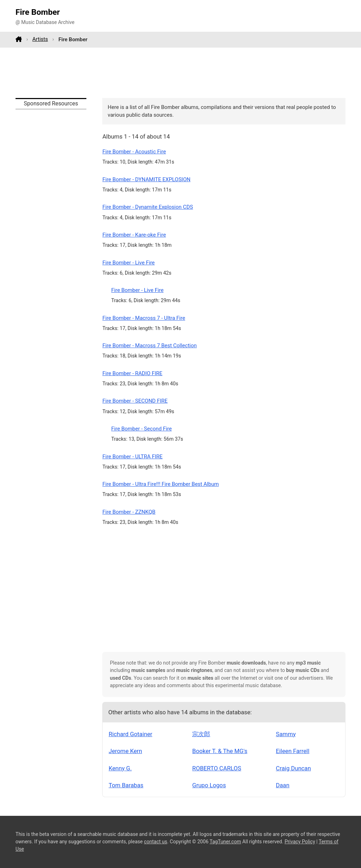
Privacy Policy (300, 842)
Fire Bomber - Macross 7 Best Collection (149, 346)
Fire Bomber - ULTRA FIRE (132, 457)
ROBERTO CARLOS (217, 768)
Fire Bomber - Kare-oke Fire (134, 235)
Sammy (286, 734)
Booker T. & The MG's (220, 751)
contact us (155, 842)
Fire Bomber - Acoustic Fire (134, 152)
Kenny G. (120, 768)
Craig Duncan (293, 768)
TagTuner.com (225, 842)
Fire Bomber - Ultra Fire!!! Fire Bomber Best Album (160, 484)
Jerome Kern (125, 751)
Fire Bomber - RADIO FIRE (132, 373)
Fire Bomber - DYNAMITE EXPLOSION (146, 179)
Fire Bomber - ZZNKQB (129, 512)
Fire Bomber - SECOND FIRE (135, 401)
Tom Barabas (126, 785)
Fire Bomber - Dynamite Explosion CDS (148, 207)
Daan (283, 785)
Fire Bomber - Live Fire (128, 263)
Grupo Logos (209, 785)
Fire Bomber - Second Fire (142, 429)
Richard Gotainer (130, 734)
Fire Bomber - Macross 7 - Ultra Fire (144, 318)
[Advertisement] (180, 73)
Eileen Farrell (293, 751)
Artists (40, 39)
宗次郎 (201, 734)
